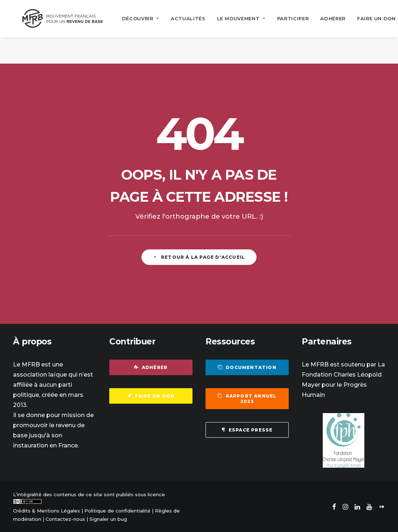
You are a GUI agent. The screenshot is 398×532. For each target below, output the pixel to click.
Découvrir (133, 18)
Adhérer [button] (151, 367)
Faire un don (369, 18)
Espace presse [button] (247, 429)
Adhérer (325, 18)
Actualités (180, 18)
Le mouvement (233, 18)
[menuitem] (133, 18)
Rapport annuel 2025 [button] (248, 398)
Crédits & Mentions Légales (46, 510)
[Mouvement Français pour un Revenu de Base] (59, 18)
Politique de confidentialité (117, 510)
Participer (285, 18)
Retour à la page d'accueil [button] (199, 256)
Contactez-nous (65, 518)
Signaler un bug (108, 518)
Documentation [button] (247, 367)
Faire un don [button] (151, 395)
